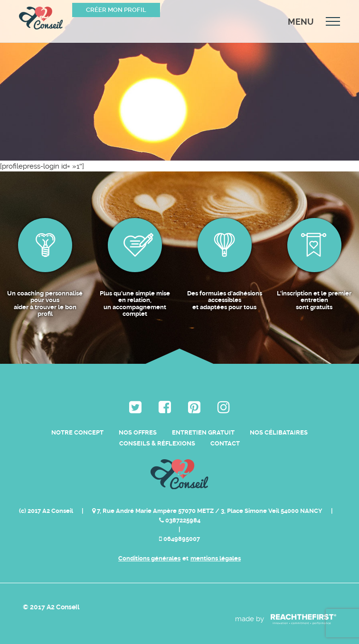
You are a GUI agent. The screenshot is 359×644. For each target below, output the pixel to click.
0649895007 (179, 539)
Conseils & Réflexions (157, 443)
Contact (225, 443)
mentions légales (216, 558)
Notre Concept (77, 432)
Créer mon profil (116, 10)
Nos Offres (138, 432)
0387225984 (180, 520)
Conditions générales (149, 558)
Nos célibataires (279, 432)
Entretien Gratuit (203, 432)
